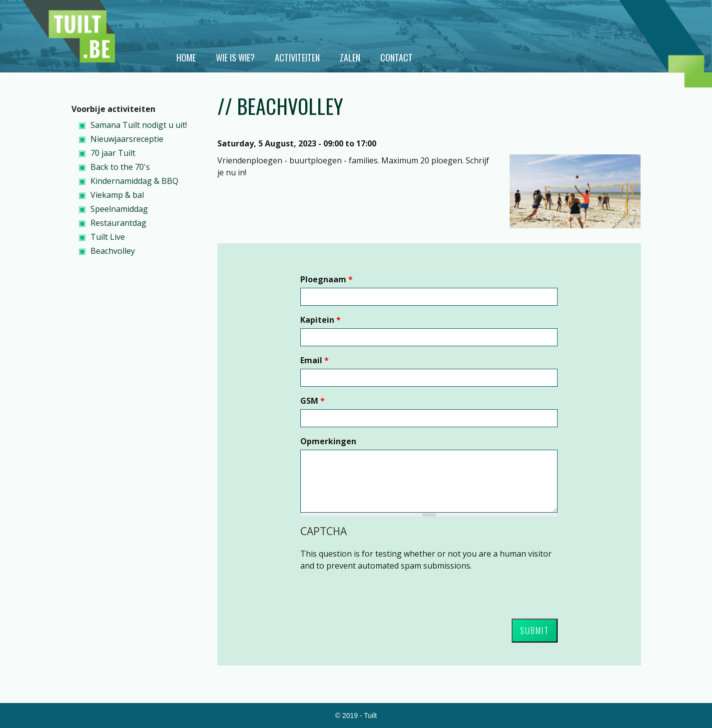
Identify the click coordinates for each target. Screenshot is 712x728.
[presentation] (376, 591)
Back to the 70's (120, 167)
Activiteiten (297, 57)
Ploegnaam (327, 279)
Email (315, 360)
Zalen (350, 57)
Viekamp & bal (117, 195)
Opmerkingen (328, 441)
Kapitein (321, 320)
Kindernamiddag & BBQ (134, 181)
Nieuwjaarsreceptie (127, 139)
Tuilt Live (108, 237)
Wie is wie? (235, 57)
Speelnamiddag (119, 209)
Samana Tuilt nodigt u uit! (139, 125)
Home (186, 57)
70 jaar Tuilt (113, 153)
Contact (396, 57)
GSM (313, 401)
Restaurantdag (118, 223)
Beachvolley (113, 251)
